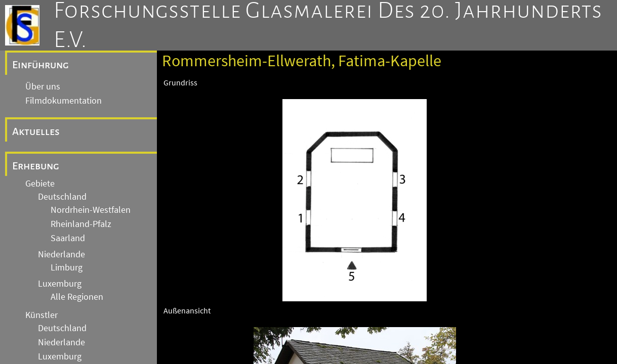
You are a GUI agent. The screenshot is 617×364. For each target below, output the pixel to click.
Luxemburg (60, 284)
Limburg (67, 267)
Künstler (42, 315)
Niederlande (61, 254)
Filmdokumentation (64, 101)
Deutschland (62, 197)
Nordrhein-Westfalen (91, 210)
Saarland (68, 238)
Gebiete (40, 184)
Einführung (40, 65)
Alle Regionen (77, 297)
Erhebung (36, 166)
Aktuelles (36, 131)
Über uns (43, 86)
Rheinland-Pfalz (81, 224)
